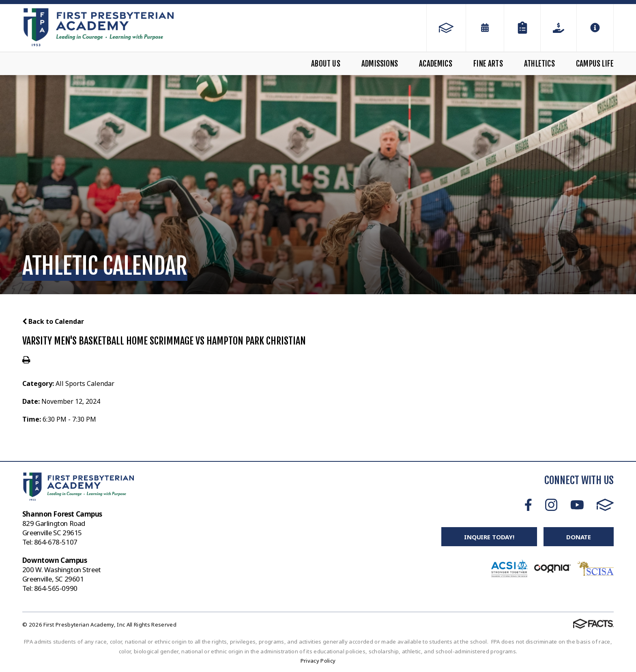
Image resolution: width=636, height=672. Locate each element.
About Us (326, 64)
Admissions (380, 64)
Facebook (528, 505)
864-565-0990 (56, 588)
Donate (579, 537)
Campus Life (595, 64)
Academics (436, 64)
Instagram (551, 505)
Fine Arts (488, 64)
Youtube (577, 505)
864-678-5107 (56, 542)
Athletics (539, 64)
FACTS (605, 505)
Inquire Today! (489, 537)
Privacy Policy (318, 661)
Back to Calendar (53, 321)
